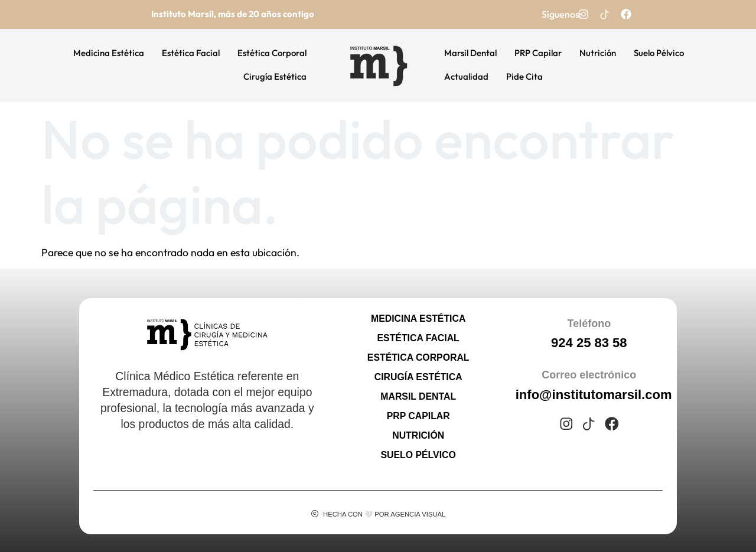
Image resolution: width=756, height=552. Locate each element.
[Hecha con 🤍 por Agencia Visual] (315, 514)
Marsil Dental (470, 53)
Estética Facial (191, 53)
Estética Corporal (272, 53)
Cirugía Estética (275, 76)
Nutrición (598, 53)
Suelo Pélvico (659, 53)
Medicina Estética (109, 53)
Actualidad (466, 76)
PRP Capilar (538, 53)
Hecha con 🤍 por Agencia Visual (384, 514)
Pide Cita (524, 76)
